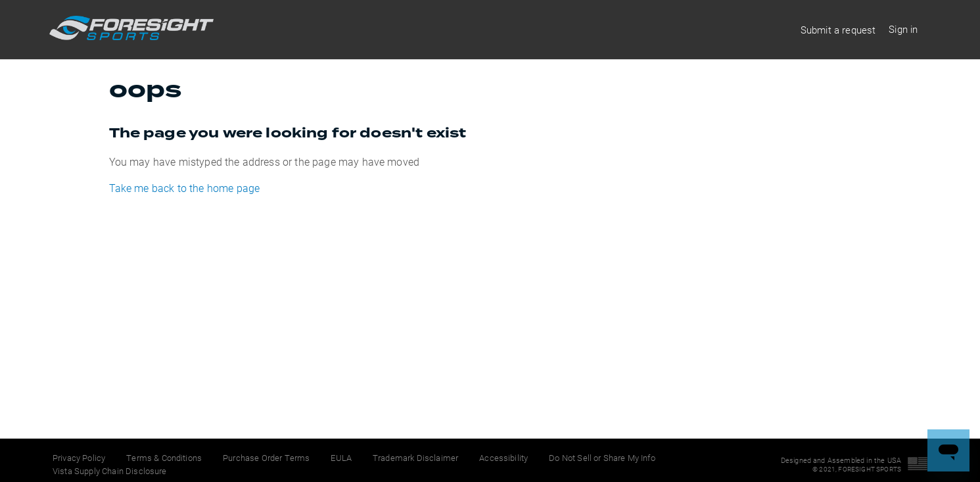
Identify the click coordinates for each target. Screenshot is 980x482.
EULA (341, 458)
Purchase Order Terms (266, 458)
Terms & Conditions (164, 458)
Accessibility (503, 458)
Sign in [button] (903, 29)
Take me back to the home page (185, 188)
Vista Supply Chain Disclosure (110, 471)
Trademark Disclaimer (415, 458)
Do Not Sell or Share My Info (602, 458)
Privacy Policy (79, 458)
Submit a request (838, 30)
